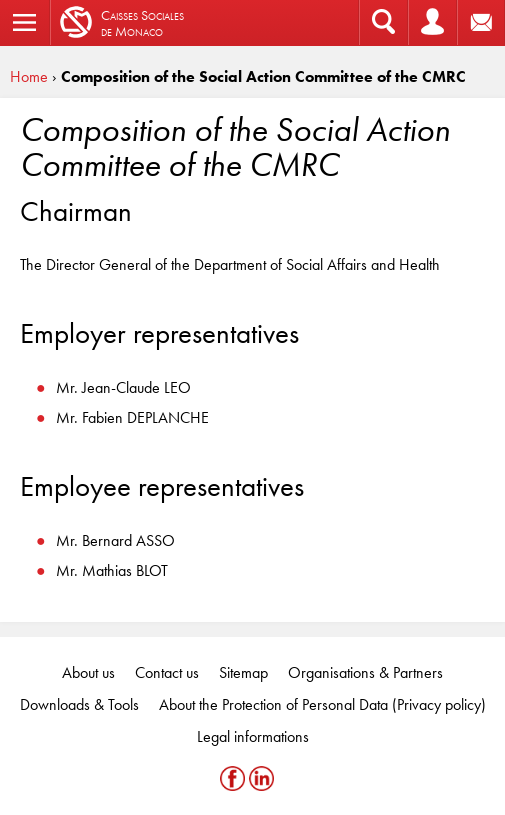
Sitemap (243, 672)
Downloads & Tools (79, 704)
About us (88, 672)
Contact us (167, 672)
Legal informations (253, 736)
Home (29, 76)
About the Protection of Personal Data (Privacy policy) (322, 704)
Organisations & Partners (365, 672)
